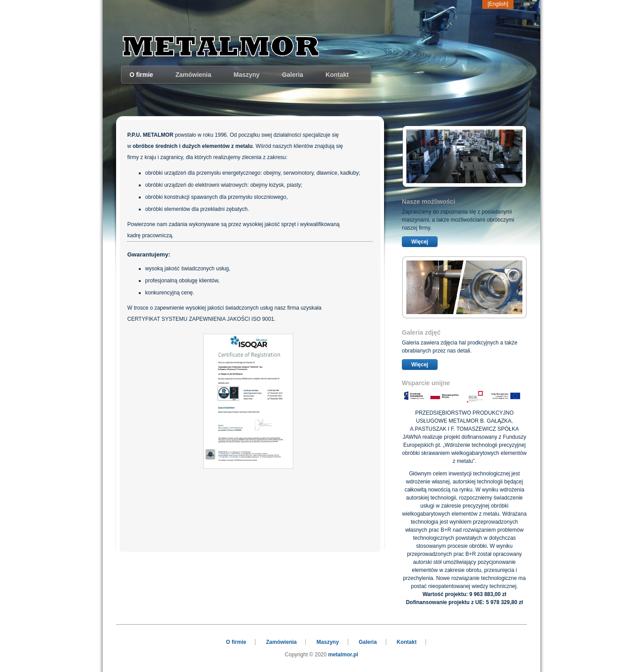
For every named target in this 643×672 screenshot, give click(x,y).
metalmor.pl (343, 655)
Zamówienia (193, 75)
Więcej (420, 242)
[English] (498, 4)
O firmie (141, 75)
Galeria (292, 75)
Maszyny (246, 75)
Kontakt (337, 75)
